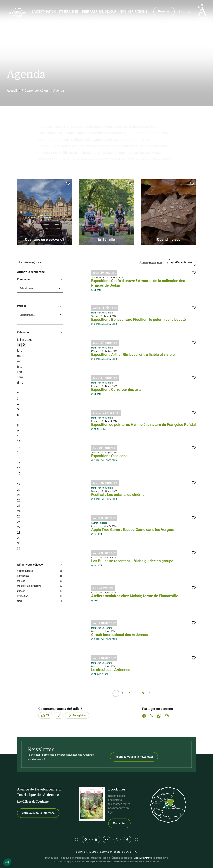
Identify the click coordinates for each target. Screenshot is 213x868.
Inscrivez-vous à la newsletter (134, 757)
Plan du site (52, 858)
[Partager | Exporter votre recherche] (151, 263)
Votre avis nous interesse (38, 813)
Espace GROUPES (87, 852)
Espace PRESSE (110, 852)
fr (180, 12)
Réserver (164, 11)
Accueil (12, 91)
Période (40, 306)
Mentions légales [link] (100, 858)
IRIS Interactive (159, 858)
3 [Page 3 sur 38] (130, 693)
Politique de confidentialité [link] (74, 858)
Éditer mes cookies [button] (122, 858)
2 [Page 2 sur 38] (123, 693)
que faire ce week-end (79, 159)
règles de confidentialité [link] (101, 862)
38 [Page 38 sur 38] (143, 693)
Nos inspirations (133, 11)
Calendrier (40, 332)
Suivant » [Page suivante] (150, 693)
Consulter (119, 823)
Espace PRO (130, 852)
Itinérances (69, 11)
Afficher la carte (182, 262)
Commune (40, 279)
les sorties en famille (140, 159)
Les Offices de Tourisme (33, 802)
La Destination (44, 11)
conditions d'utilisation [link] (128, 862)
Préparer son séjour (99, 11)
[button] (7, 862)
